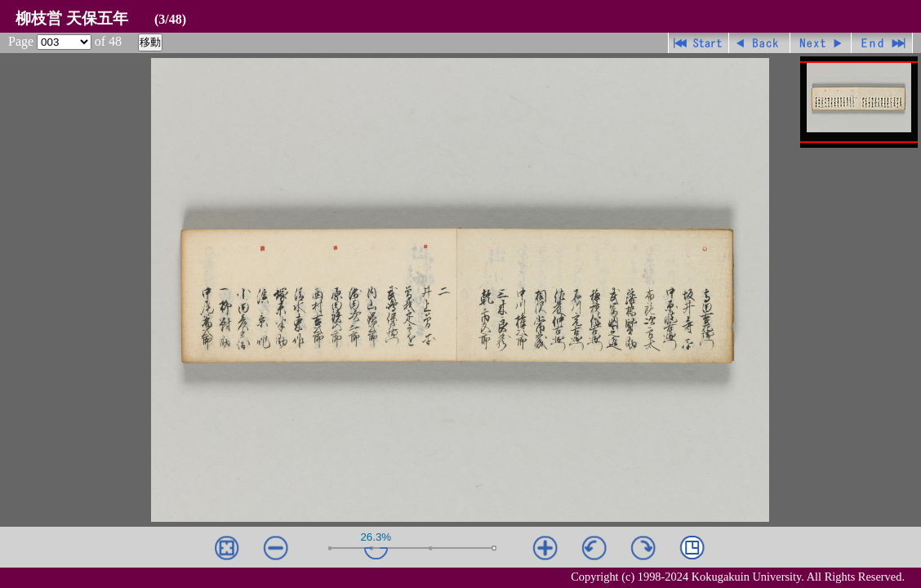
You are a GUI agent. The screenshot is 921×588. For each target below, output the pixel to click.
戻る (760, 43)
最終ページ (882, 43)
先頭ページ (699, 43)
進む (821, 43)
